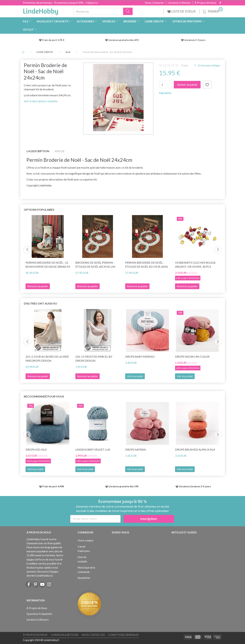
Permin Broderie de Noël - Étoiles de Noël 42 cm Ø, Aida (147, 265)
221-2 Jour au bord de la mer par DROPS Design (47, 359)
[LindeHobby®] (41, 11)
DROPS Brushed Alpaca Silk (195, 449)
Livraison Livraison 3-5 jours (195, 486)
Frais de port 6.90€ (53, 486)
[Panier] (212, 11)
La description (38, 151)
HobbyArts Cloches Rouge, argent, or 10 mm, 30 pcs (196, 265)
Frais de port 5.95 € (53, 40)
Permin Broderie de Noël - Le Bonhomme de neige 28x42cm (48, 265)
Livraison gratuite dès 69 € (124, 40)
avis (185, 65)
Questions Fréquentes (39, 614)
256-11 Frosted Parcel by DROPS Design (94, 359)
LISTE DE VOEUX (182, 11)
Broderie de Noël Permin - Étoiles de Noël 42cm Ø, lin (95, 265)
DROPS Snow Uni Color (192, 357)
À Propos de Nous (205, 3)
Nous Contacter (154, 3)
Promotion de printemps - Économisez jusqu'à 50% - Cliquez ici (60, 3)
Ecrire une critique (209, 65)
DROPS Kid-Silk (36, 449)
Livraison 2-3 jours (195, 40)
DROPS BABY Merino (140, 357)
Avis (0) (59, 151)
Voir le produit (135, 376)
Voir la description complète (41, 101)
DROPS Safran (136, 449)
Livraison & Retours (179, 3)
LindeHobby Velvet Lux (93, 449)
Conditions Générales (124, 635)
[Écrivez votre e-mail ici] (95, 519)
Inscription (149, 519)
